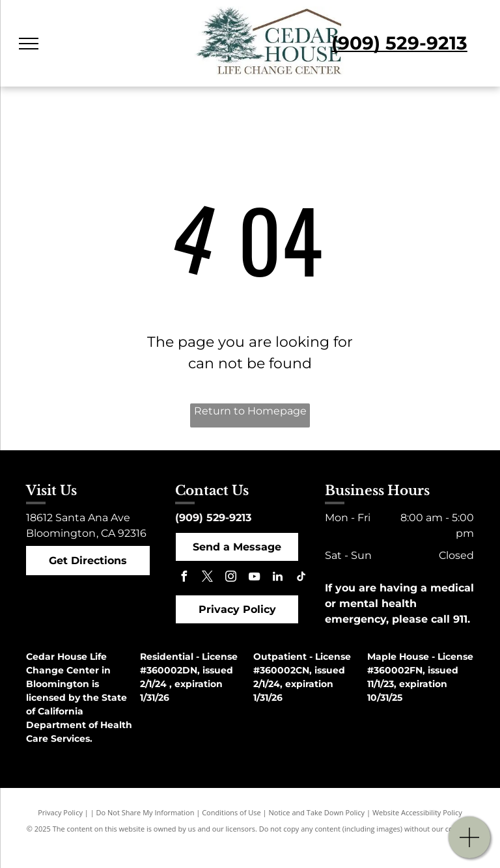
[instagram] (230, 578)
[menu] (29, 44)
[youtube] (254, 578)
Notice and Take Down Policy (317, 812)
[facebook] (184, 578)
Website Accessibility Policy (417, 812)
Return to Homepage (250, 411)
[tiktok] (301, 578)
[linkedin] (277, 578)
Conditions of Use (231, 812)
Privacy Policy (60, 812)
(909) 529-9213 (213, 518)
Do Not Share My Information (146, 812)
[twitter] (207, 578)
